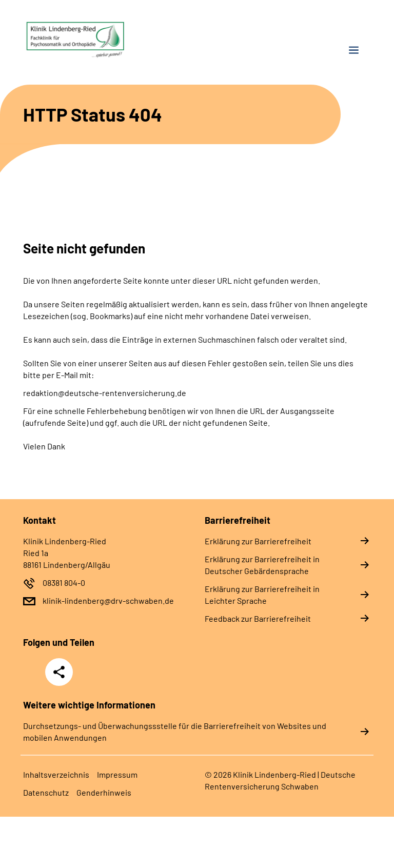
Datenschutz (46, 792)
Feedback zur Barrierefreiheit (258, 618)
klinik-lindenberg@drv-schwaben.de (108, 600)
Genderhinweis (104, 792)
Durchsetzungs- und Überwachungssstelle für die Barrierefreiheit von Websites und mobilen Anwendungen (175, 732)
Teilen (59, 672)
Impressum (117, 774)
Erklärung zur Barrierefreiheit (258, 541)
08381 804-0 (64, 583)
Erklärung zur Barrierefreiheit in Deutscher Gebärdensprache (262, 565)
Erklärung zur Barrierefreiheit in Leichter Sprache (262, 595)
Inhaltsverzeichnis (56, 774)
